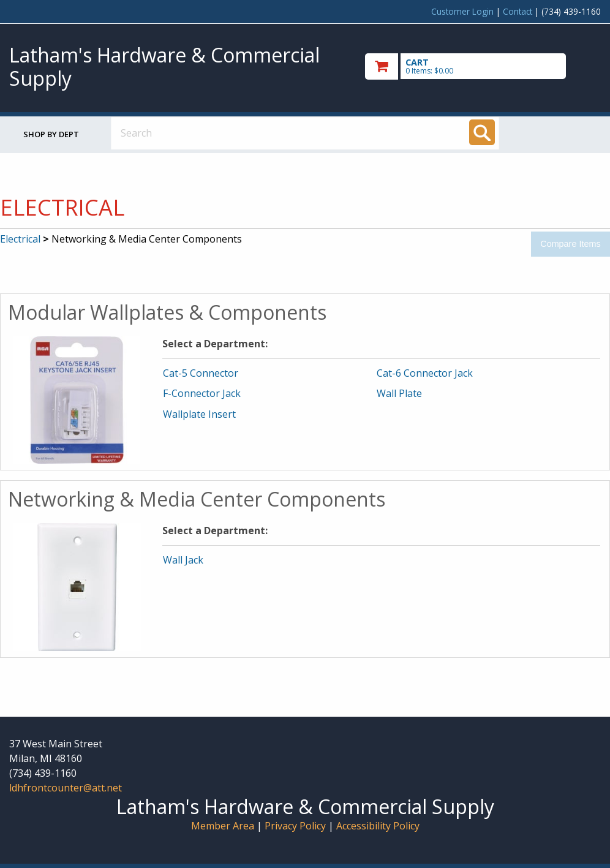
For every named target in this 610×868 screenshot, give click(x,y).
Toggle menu (557, 133)
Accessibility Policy (378, 826)
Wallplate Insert (199, 414)
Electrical (20, 239)
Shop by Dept (51, 134)
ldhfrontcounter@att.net (66, 788)
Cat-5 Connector (201, 373)
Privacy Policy (296, 826)
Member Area (223, 826)
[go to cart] (483, 66)
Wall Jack (183, 560)
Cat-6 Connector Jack (425, 373)
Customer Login (462, 11)
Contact (518, 11)
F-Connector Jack (202, 393)
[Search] (482, 132)
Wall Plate (399, 393)
